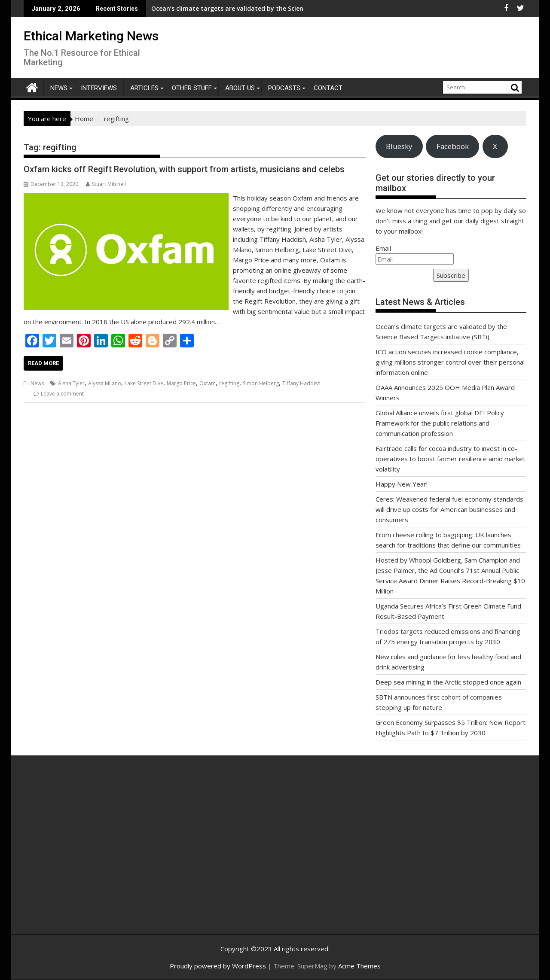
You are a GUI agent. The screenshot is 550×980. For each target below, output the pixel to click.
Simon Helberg (261, 383)
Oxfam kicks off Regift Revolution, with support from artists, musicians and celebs (184, 169)
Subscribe (451, 275)
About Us (240, 88)
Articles (144, 88)
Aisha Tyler (71, 383)
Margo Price (181, 383)
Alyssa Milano (105, 383)
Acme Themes (359, 966)
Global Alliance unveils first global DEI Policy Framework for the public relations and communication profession (440, 423)
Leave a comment (62, 394)
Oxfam (208, 383)
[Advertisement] (105, 854)
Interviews (99, 88)
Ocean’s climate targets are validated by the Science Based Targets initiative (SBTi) (218, 8)
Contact (328, 88)
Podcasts (284, 88)
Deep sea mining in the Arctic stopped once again (448, 682)
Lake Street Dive (144, 383)
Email (383, 248)
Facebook (453, 146)
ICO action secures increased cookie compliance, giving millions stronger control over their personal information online (450, 362)
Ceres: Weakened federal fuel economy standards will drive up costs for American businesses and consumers (449, 509)
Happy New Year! (402, 484)
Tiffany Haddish (301, 383)
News (59, 88)
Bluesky (399, 146)
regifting (229, 383)
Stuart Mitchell (106, 184)
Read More (43, 363)
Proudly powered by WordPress (218, 966)
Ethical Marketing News (91, 36)
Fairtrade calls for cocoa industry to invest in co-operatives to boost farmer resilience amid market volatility (451, 459)
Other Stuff (192, 88)
